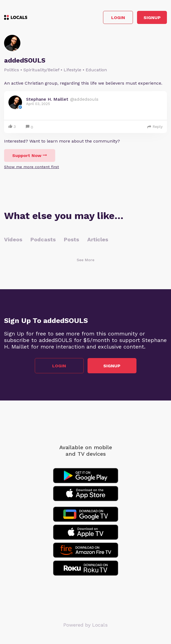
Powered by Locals (85, 625)
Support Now (30, 155)
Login (118, 18)
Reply (155, 127)
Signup (152, 18)
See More (85, 260)
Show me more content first (32, 167)
